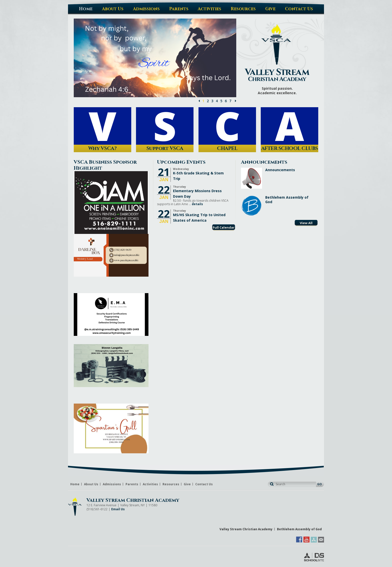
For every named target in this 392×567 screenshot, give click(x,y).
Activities (150, 484)
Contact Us (204, 484)
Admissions (112, 484)
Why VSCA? (102, 148)
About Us (91, 484)
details (197, 204)
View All (306, 223)
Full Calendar (224, 227)
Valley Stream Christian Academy (133, 500)
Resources (171, 484)
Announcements (280, 170)
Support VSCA (165, 148)
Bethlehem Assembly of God (287, 200)
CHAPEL (227, 148)
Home (75, 484)
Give (187, 484)
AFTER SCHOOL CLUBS (290, 148)
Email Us (118, 509)
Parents (132, 484)
